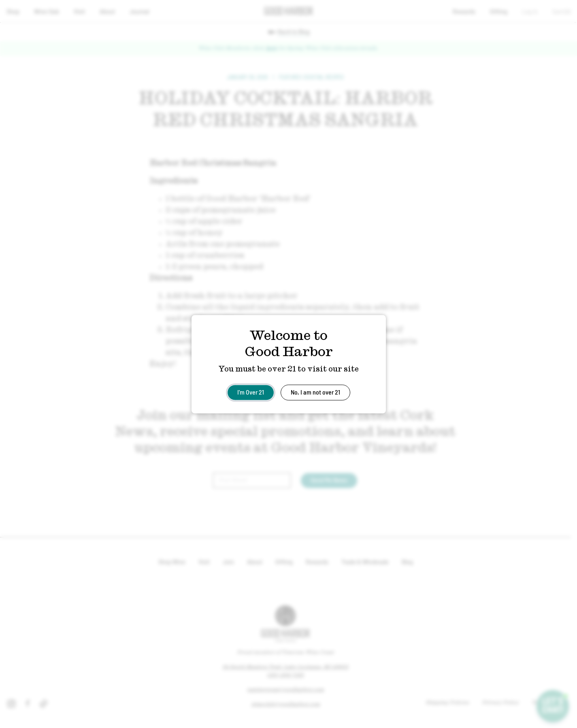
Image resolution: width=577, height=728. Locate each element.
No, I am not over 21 (315, 392)
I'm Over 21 (251, 392)
